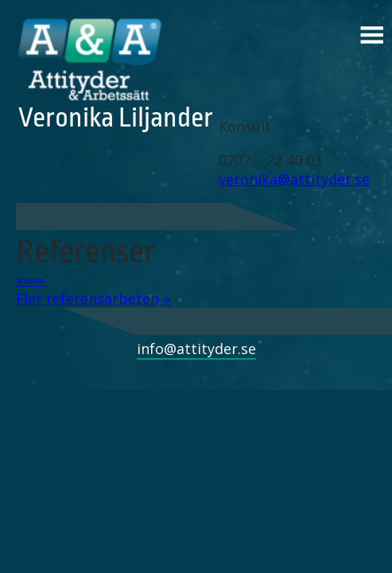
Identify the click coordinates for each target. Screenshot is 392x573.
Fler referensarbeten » (93, 298)
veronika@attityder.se (294, 179)
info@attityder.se (196, 349)
